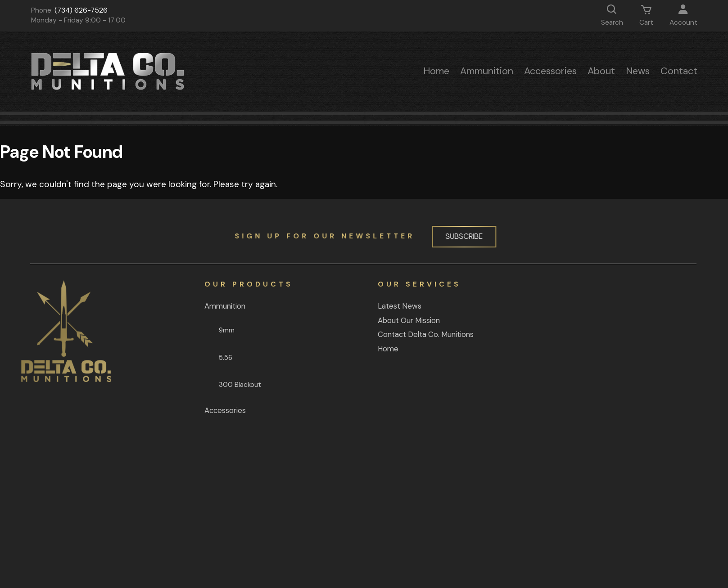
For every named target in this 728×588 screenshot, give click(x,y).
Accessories (550, 71)
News (638, 71)
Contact (679, 71)
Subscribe (460, 236)
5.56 (181, 358)
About (601, 71)
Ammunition (487, 71)
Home (436, 71)
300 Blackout (196, 385)
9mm (183, 330)
